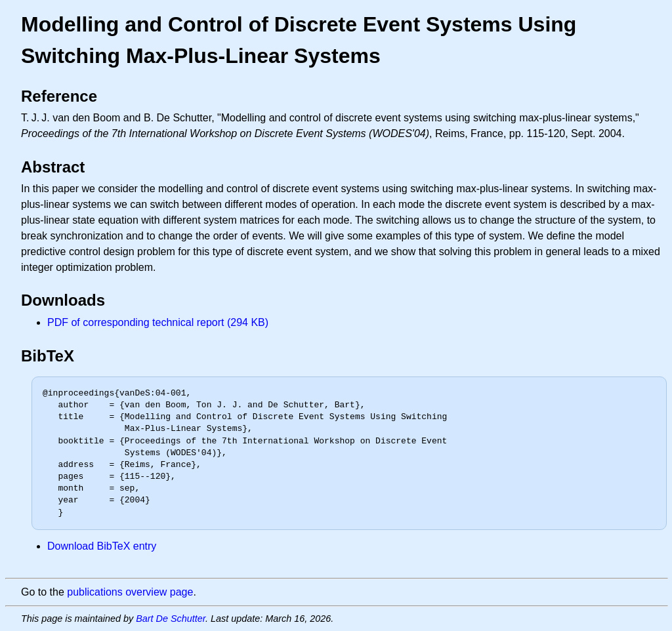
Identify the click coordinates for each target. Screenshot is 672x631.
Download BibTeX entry (102, 546)
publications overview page (130, 592)
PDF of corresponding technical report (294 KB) (158, 322)
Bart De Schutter (171, 619)
